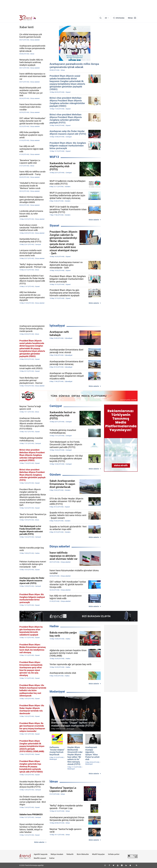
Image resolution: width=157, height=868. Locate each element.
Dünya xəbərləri (60, 546)
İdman (54, 782)
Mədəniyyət (57, 692)
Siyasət (54, 225)
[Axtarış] (100, 18)
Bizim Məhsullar (83, 854)
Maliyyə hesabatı (57, 854)
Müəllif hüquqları (98, 854)
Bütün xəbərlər (94, 220)
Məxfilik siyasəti (40, 858)
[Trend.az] (28, 18)
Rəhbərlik (70, 854)
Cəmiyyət (56, 406)
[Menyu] (132, 18)
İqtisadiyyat (57, 326)
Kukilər (52, 858)
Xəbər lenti (27, 27)
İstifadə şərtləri (114, 854)
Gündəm (55, 475)
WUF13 (54, 157)
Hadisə (54, 626)
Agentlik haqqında (41, 854)
